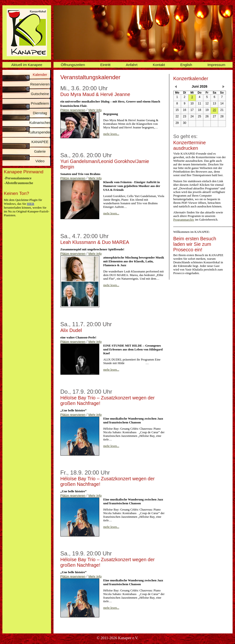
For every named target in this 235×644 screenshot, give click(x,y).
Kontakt (159, 65)
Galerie (40, 151)
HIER (30, 204)
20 (214, 110)
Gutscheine (40, 94)
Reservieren (40, 84)
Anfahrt (132, 65)
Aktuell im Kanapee (27, 65)
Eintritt (105, 65)
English (186, 65)
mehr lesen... (111, 134)
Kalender (40, 75)
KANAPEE (40, 142)
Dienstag (40, 113)
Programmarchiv (184, 220)
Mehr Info (95, 110)
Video (40, 161)
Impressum (216, 65)
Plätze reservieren (73, 110)
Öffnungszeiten (73, 65)
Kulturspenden (40, 132)
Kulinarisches (40, 123)
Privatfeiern (40, 103)
